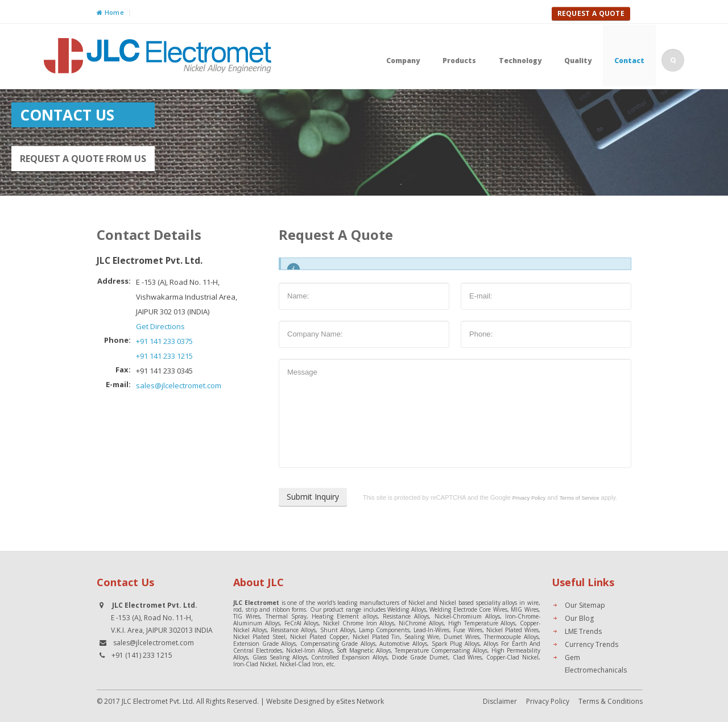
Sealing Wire (422, 637)
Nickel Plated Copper (319, 637)
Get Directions (160, 326)
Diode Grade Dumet (420, 657)
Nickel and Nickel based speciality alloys (463, 603)
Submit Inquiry (313, 497)
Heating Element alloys (345, 616)
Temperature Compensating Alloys (441, 650)
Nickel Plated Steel (259, 637)
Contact (629, 61)
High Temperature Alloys (482, 623)
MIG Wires (525, 609)
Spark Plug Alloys (456, 644)
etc (330, 664)
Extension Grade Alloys (264, 644)
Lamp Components (384, 630)
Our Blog (579, 618)
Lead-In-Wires (431, 630)
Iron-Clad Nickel (255, 664)
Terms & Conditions (611, 701)
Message (455, 413)
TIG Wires (247, 616)
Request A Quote (591, 13)
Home (110, 12)
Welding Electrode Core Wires (468, 609)
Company (403, 61)
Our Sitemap (585, 605)
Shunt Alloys (338, 630)
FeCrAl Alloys (302, 623)
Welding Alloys (407, 609)
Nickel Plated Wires (512, 630)
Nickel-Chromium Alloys (467, 616)
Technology (520, 61)
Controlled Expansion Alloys (349, 657)
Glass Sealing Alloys (280, 657)
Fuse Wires (468, 630)
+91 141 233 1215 (164, 356)
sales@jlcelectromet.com (179, 385)
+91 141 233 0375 (164, 341)
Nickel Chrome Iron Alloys (359, 623)
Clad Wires (468, 657)
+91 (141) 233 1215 (142, 655)
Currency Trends (591, 644)
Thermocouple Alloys (511, 637)
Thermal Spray (286, 616)
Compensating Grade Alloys (338, 644)
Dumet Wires (462, 637)
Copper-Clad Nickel (512, 657)
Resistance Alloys (406, 616)
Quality (578, 61)
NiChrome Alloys (421, 623)
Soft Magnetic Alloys (364, 650)
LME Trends (583, 631)
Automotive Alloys (403, 644)
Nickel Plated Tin (377, 637)
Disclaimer (500, 701)
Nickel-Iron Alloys (309, 650)
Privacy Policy (548, 701)
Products (459, 61)
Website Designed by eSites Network (325, 701)
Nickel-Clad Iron (301, 664)
